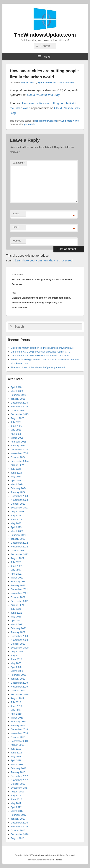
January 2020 (18, 679)
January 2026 (18, 399)
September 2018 (20, 741)
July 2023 (16, 516)
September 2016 (20, 834)
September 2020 (20, 648)
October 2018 (18, 737)
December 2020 (19, 636)
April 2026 (16, 387)
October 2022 (18, 550)
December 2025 (19, 403)
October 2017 (18, 784)
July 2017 (16, 795)
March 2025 (17, 438)
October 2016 (18, 830)
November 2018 (19, 733)
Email (16, 227)
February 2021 (19, 628)
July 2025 (16, 422)
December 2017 (19, 776)
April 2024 (16, 480)
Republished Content (46, 121)
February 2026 (19, 395)
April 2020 (16, 667)
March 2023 (17, 531)
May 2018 (16, 756)
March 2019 (17, 718)
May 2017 (16, 803)
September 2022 (20, 554)
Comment (19, 163)
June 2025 (16, 426)
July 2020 (16, 655)
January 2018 (18, 772)
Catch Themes (55, 860)
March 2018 (17, 764)
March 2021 (17, 624)
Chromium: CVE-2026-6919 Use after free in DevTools (40, 356)
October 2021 (18, 597)
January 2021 (18, 632)
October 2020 (18, 644)
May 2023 (16, 523)
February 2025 (19, 442)
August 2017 (18, 792)
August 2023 (18, 512)
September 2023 (20, 508)
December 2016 (19, 823)
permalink (29, 124)
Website (17, 241)
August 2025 (18, 418)
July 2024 (16, 469)
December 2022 (19, 543)
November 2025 (19, 407)
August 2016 (18, 838)
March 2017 (17, 811)
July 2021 (16, 609)
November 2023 (19, 500)
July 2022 (16, 562)
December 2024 (19, 449)
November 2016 (19, 827)
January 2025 (18, 446)
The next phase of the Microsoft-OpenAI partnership (39, 367)
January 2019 (18, 725)
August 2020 (18, 652)
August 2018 (18, 745)
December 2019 (19, 683)
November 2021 (19, 593)
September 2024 (20, 461)
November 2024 (19, 453)
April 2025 (16, 434)
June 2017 (16, 799)
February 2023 (19, 535)
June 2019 (16, 706)
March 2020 (17, 671)
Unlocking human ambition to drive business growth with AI (42, 348)
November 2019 (19, 687)
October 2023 (18, 504)
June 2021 (16, 613)
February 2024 (19, 488)
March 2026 (17, 391)
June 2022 (16, 566)
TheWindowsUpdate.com (45, 35)
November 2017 (19, 780)
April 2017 (16, 807)
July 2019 (16, 702)
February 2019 (19, 722)
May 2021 (16, 617)
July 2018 (16, 749)
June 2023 (16, 519)
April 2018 (16, 760)
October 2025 (18, 410)
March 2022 (17, 578)
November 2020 (19, 640)
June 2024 (16, 473)
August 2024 (18, 465)
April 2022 (16, 574)
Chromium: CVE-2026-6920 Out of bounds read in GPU (41, 352)
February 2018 (19, 768)
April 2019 (16, 714)
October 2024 (18, 457)
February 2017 (19, 815)
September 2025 (20, 414)
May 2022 (16, 570)
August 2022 (18, 558)
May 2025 (16, 430)
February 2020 (19, 675)
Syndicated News (47, 83)
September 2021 (20, 601)
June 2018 (16, 753)
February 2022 (19, 582)
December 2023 (19, 496)
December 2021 (19, 589)
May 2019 (16, 710)
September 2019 (20, 694)
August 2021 (18, 605)
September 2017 (20, 788)
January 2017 (18, 819)
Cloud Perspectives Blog (43, 95)
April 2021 (16, 621)
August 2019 (18, 698)
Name (16, 213)
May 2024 (16, 477)
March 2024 (17, 484)
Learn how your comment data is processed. (44, 260)
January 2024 (18, 492)
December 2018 (19, 729)
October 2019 (18, 691)
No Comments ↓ (68, 83)
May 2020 (16, 663)
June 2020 (16, 659)
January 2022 (18, 585)
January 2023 (18, 539)
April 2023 (16, 527)
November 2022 (19, 547)
